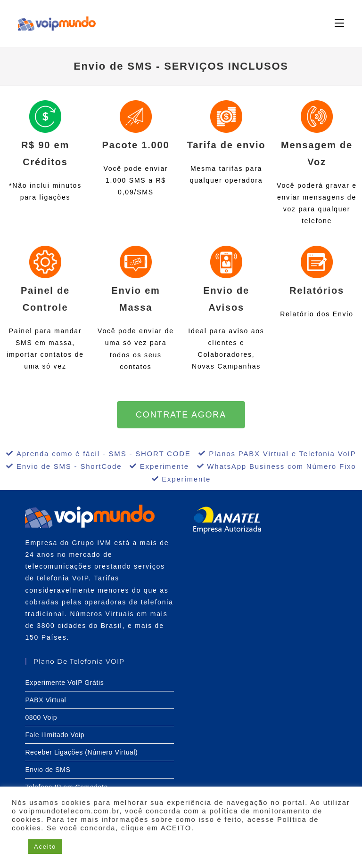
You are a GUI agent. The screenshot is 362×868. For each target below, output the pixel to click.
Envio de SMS (48, 770)
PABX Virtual (45, 700)
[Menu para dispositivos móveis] (339, 24)
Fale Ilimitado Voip (55, 735)
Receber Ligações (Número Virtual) (81, 752)
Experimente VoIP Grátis (64, 683)
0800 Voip (41, 717)
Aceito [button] (45, 847)
